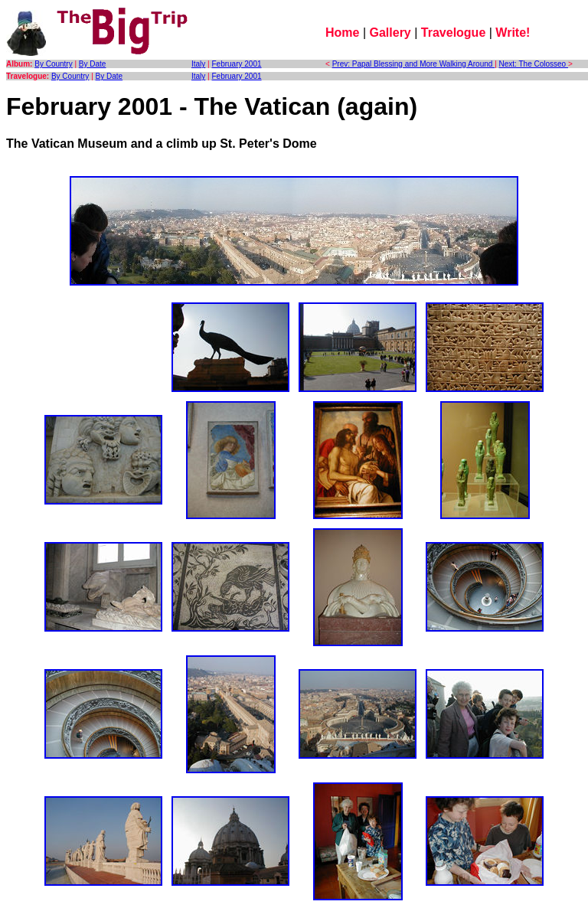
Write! (513, 33)
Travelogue (453, 33)
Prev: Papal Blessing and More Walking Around (414, 64)
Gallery (390, 33)
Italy (198, 64)
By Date (93, 64)
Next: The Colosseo (534, 64)
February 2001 (237, 64)
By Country (53, 64)
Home (342, 33)
